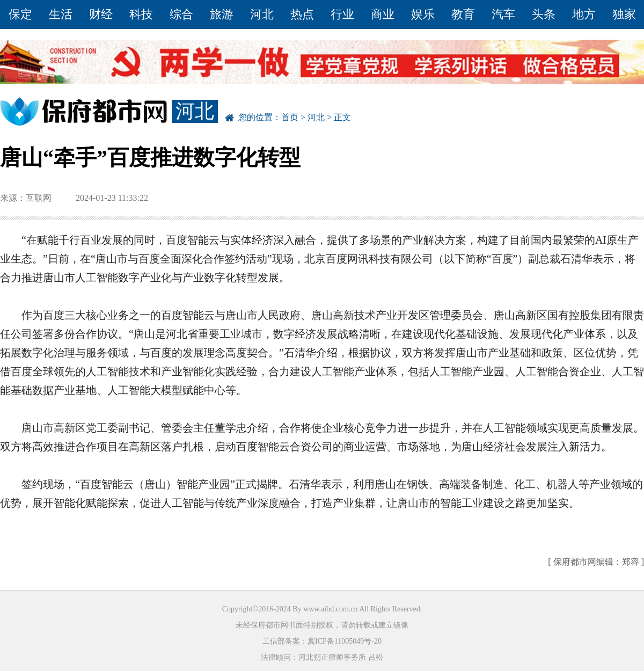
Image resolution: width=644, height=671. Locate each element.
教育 (463, 14)
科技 (141, 14)
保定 (20, 14)
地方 (584, 14)
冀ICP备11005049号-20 (345, 641)
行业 (342, 14)
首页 (290, 117)
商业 (383, 14)
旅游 (222, 14)
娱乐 (423, 14)
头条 (544, 14)
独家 (624, 14)
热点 (302, 14)
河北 (262, 14)
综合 (181, 14)
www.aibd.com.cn (330, 609)
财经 (101, 14)
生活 (61, 14)
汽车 (503, 14)
